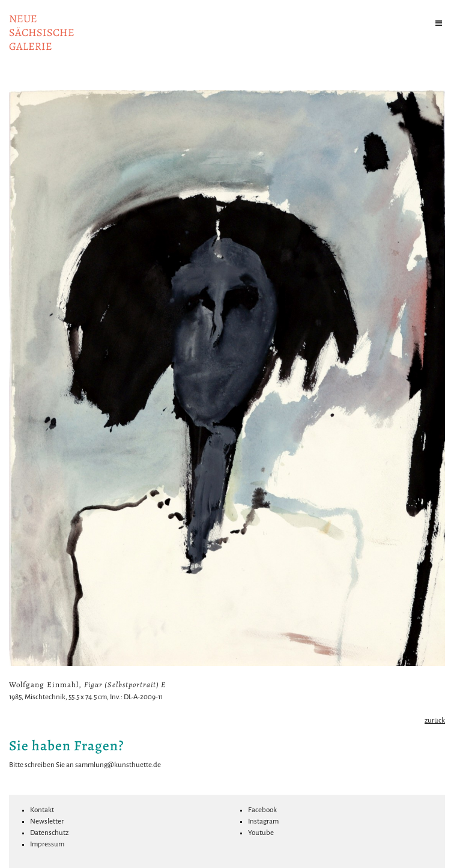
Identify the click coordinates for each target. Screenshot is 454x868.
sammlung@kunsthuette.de (118, 765)
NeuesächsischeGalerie (42, 32)
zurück (435, 721)
